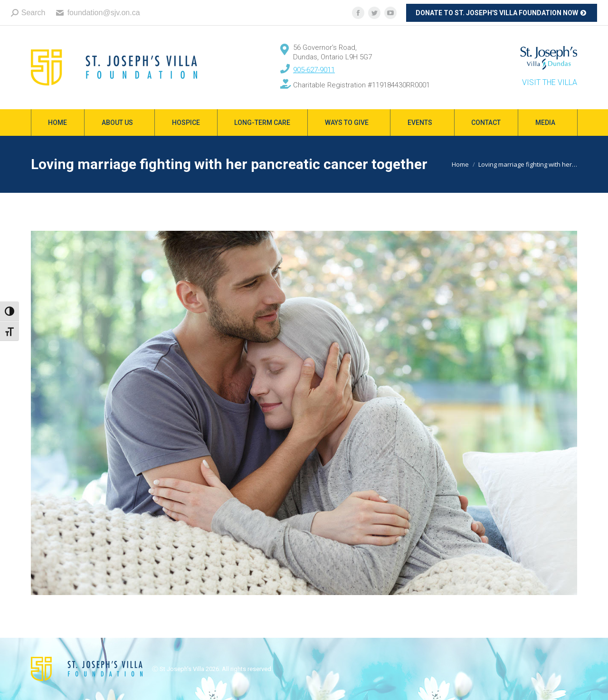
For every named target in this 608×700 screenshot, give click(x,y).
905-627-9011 (314, 70)
